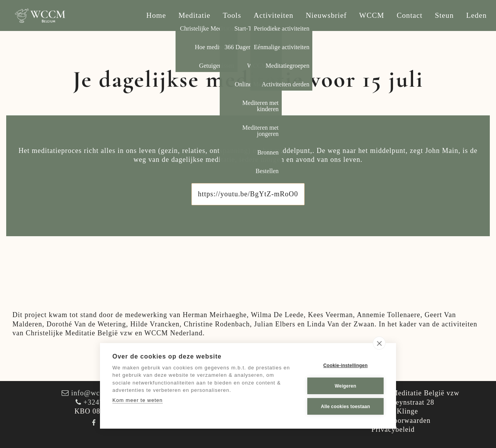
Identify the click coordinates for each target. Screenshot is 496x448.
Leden (476, 15)
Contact (410, 15)
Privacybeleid (393, 429)
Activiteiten (273, 15)
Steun (444, 15)
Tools (232, 15)
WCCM (372, 15)
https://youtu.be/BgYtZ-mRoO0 (248, 194)
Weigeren (345, 386)
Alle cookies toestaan (345, 407)
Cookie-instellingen (345, 366)
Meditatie (195, 15)
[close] (379, 343)
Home (156, 15)
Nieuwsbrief (326, 15)
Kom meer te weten (138, 400)
